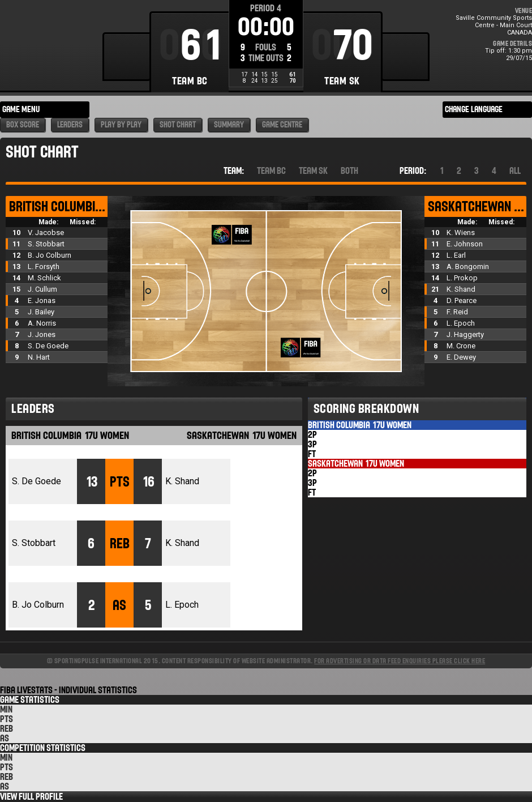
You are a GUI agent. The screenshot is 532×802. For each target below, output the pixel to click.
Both (349, 171)
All (515, 171)
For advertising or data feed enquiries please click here (400, 661)
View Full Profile (31, 797)
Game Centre (282, 125)
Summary (229, 125)
